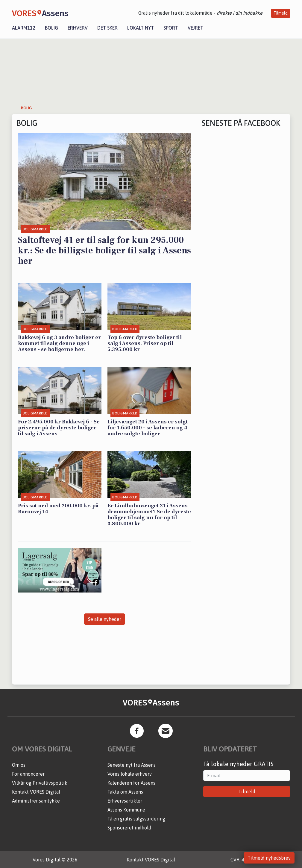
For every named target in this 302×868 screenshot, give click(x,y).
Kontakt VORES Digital (36, 792)
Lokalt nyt (141, 28)
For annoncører (28, 774)
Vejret (195, 28)
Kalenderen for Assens (131, 783)
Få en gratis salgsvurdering (136, 819)
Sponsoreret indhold (129, 828)
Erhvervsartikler (125, 801)
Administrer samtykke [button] (36, 801)
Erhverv (78, 28)
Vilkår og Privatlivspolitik (40, 783)
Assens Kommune (126, 810)
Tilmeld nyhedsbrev (269, 858)
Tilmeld (281, 13)
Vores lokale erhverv (130, 774)
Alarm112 (24, 28)
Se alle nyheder (105, 619)
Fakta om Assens (125, 792)
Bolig (51, 28)
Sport (171, 28)
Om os (19, 765)
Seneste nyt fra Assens (132, 765)
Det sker (107, 28)
